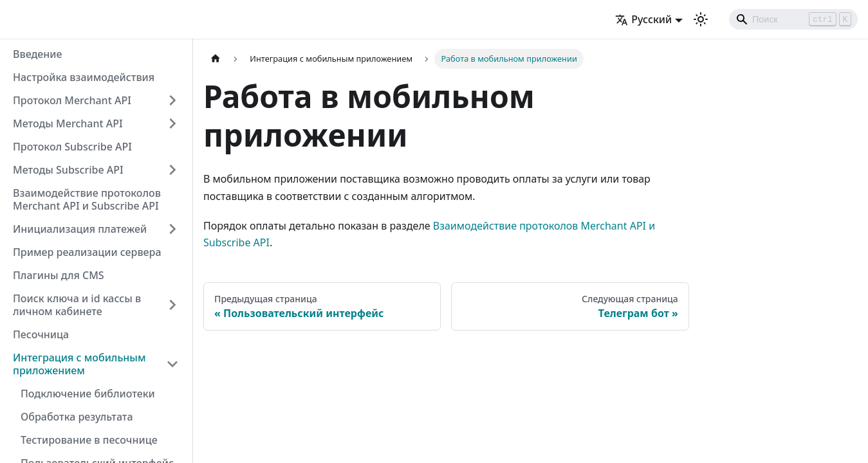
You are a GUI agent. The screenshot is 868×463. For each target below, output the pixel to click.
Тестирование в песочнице (89, 440)
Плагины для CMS (59, 275)
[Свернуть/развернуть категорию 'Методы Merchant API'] (172, 123)
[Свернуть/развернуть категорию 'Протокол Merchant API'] (172, 100)
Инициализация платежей (80, 229)
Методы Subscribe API (68, 170)
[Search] (793, 19)
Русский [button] (643, 19)
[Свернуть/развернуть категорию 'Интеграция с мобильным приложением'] (172, 364)
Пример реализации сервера (87, 252)
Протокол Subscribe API (72, 147)
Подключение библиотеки (88, 394)
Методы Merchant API (68, 123)
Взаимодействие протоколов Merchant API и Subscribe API (87, 199)
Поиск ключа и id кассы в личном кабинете (77, 305)
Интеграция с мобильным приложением (79, 364)
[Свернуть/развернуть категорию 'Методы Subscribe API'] (172, 170)
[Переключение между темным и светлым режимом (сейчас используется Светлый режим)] (701, 19)
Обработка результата (77, 417)
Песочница (41, 334)
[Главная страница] (216, 59)
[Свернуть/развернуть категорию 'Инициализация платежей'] (172, 229)
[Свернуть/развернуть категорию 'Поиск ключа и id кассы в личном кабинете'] (172, 305)
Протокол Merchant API (72, 100)
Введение (37, 54)
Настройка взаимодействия (84, 77)
